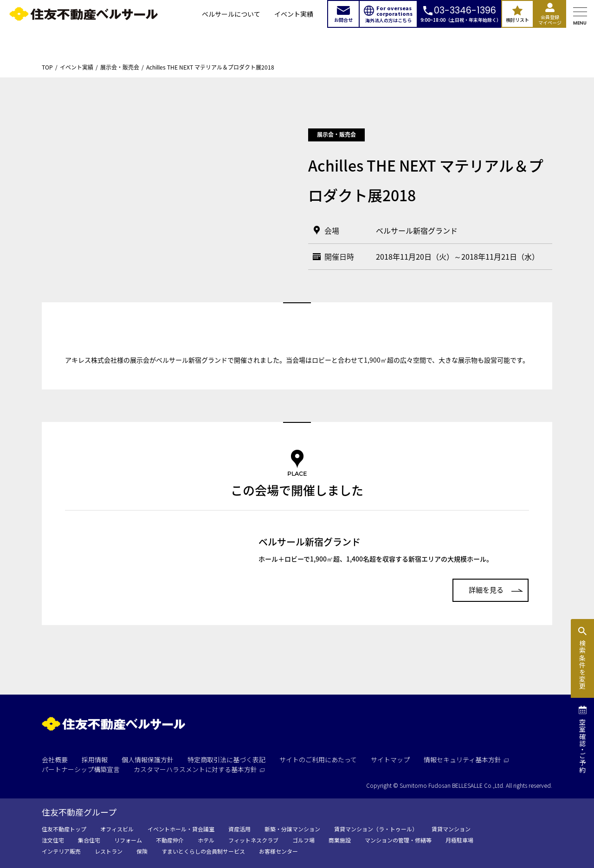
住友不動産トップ (64, 829)
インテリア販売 (61, 851)
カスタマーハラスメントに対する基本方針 (199, 769)
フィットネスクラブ (253, 840)
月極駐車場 (459, 840)
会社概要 (55, 759)
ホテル (206, 840)
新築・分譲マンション (292, 829)
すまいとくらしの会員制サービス (203, 851)
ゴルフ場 (303, 840)
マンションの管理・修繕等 (398, 840)
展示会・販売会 (120, 67)
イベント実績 (294, 14)
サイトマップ (390, 759)
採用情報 (95, 759)
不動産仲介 (170, 840)
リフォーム (128, 840)
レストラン (109, 851)
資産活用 (239, 829)
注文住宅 (53, 840)
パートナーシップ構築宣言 (81, 769)
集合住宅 (89, 840)
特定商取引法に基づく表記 (226, 759)
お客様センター (278, 851)
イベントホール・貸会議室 (181, 829)
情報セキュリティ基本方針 (466, 759)
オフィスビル (117, 829)
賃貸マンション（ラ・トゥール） (376, 829)
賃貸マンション (451, 829)
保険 (142, 851)
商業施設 (340, 840)
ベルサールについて (231, 14)
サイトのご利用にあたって (318, 759)
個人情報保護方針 (148, 759)
